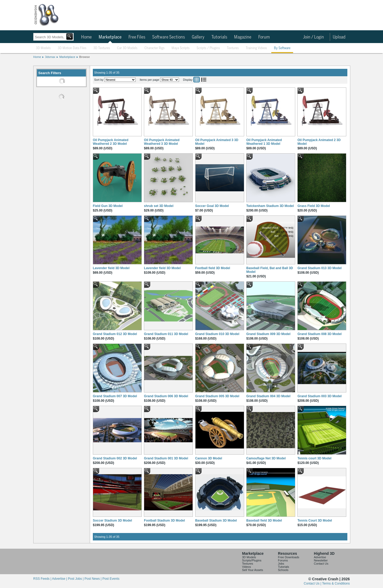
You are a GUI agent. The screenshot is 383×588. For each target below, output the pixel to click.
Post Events (111, 579)
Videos (246, 567)
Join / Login (313, 37)
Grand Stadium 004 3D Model (268, 396)
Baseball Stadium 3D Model (216, 521)
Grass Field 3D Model (314, 206)
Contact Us (321, 564)
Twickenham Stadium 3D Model (270, 206)
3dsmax (50, 57)
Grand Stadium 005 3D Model (217, 396)
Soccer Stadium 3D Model (112, 521)
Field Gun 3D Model (108, 206)
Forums (283, 560)
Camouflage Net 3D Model (266, 458)
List (204, 80)
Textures (233, 48)
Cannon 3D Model (209, 458)
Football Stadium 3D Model (164, 521)
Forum (264, 37)
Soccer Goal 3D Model (212, 206)
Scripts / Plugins (208, 48)
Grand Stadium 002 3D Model (115, 458)
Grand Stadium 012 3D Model (115, 334)
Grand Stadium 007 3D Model (115, 396)
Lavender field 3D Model (111, 268)
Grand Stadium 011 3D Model (166, 334)
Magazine (243, 37)
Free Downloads (289, 557)
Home (86, 37)
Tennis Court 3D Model (315, 521)
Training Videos (256, 48)
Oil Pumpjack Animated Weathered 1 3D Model (264, 142)
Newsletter (321, 560)
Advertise (320, 557)
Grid (197, 80)
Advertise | (60, 579)
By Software (282, 48)
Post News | (93, 579)
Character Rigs (155, 48)
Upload (339, 37)
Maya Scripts (181, 48)
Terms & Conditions (336, 583)
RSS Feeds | (43, 579)
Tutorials (219, 37)
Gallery (198, 37)
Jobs (281, 564)
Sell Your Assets (253, 570)
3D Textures (102, 48)
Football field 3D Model (213, 268)
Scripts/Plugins (252, 560)
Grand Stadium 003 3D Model (319, 396)
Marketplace (110, 37)
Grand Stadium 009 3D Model (268, 334)
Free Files (137, 37)
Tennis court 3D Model (314, 458)
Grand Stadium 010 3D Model (217, 334)
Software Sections (168, 37)
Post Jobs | (76, 579)
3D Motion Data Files (72, 48)
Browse (85, 57)
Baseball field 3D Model (264, 521)
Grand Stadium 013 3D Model (319, 268)
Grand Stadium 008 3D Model (319, 334)
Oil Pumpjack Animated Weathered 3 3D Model (162, 142)
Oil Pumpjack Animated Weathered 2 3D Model (111, 142)
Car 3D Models (127, 48)
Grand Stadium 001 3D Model (166, 458)
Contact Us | (313, 583)
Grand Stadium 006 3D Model (166, 396)
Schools (283, 570)
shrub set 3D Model (159, 206)
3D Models (43, 48)
